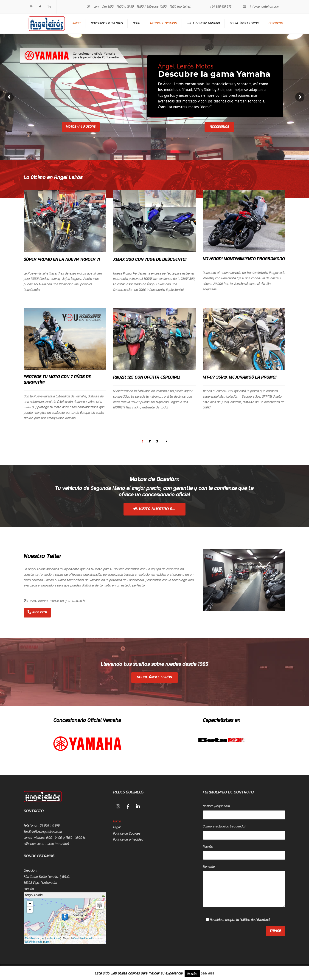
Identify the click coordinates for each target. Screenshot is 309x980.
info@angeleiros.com (265, 7)
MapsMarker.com (35, 938)
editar (47, 942)
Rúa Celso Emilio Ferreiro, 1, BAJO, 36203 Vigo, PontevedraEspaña (47, 883)
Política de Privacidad (255, 920)
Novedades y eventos (107, 23)
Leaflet (50, 938)
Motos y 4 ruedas (81, 127)
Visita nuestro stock (157, 509)
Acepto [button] (192, 974)
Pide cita (37, 612)
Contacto (276, 23)
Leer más (208, 973)
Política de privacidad (128, 840)
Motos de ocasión (164, 23)
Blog (136, 23)
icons (57, 938)
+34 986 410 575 (221, 7)
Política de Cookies (127, 834)
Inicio (77, 23)
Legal (117, 827)
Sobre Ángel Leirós (244, 23)
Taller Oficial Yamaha (203, 23)
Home (117, 821)
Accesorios (220, 127)
